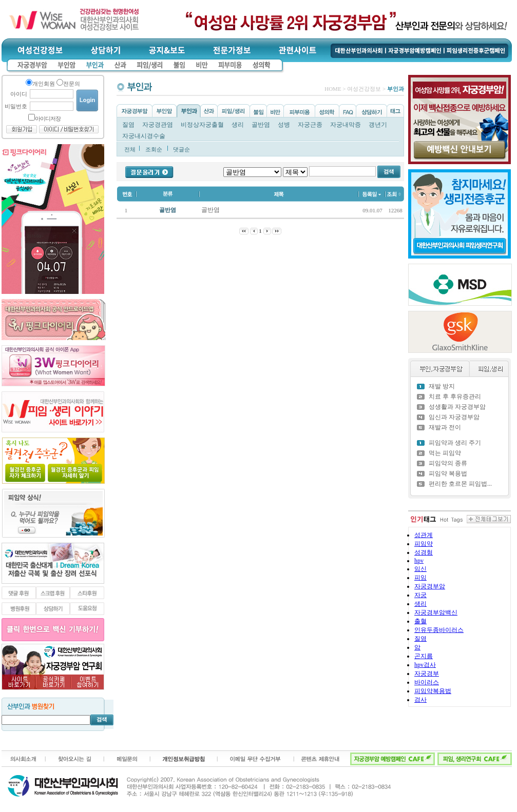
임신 (420, 569)
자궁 (420, 595)
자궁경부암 (430, 586)
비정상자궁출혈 (202, 125)
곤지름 (424, 656)
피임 (420, 578)
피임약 (424, 544)
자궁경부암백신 (436, 612)
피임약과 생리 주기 (455, 443)
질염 (128, 125)
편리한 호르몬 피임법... (460, 484)
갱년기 (378, 125)
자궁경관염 (158, 125)
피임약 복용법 (448, 473)
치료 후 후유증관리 (455, 397)
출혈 (420, 621)
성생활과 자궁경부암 (457, 407)
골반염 (261, 125)
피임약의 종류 (448, 463)
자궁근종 (310, 125)
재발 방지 (442, 386)
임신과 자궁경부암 (454, 417)
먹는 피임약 (445, 453)
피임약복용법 (433, 691)
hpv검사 (425, 665)
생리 (238, 125)
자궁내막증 (346, 125)
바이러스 (427, 682)
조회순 (154, 149)
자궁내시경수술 (144, 136)
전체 (130, 149)
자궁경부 (427, 674)
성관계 (424, 535)
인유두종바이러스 (439, 630)
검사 (420, 700)
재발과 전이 (445, 427)
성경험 (424, 552)
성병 (284, 125)
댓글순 (181, 149)
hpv (419, 561)
